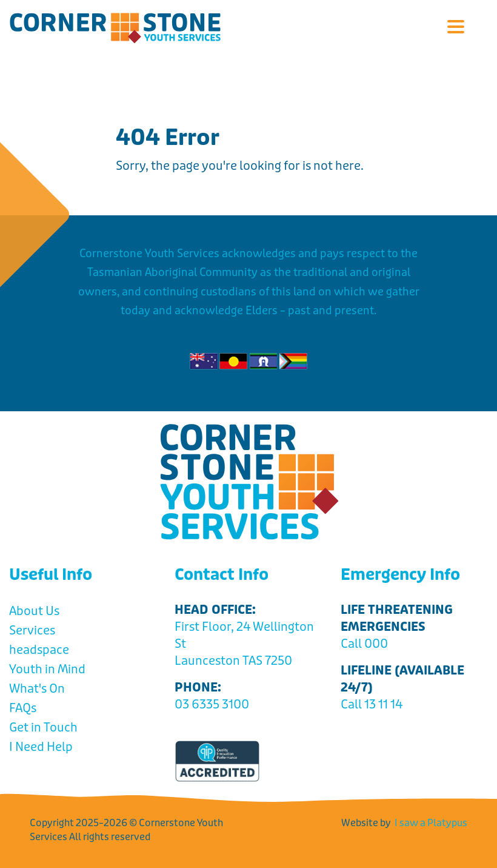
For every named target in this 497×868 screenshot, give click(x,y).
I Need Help (41, 747)
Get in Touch (43, 728)
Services (32, 631)
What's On (37, 689)
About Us (34, 611)
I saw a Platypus (431, 823)
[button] (455, 28)
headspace (39, 650)
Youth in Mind (47, 669)
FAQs (23, 708)
